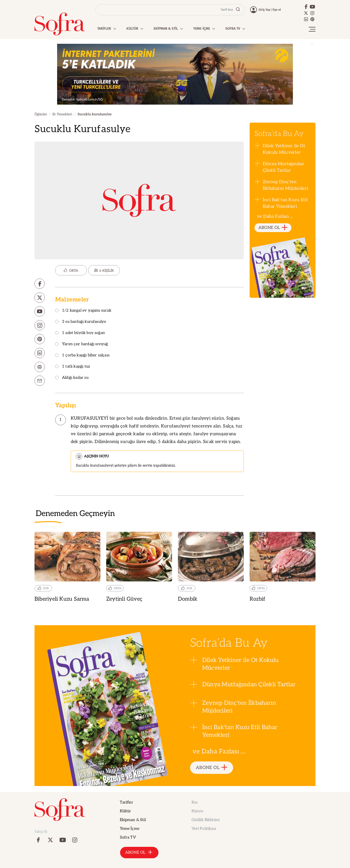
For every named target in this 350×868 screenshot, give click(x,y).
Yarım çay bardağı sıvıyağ (82, 344)
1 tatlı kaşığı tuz (73, 367)
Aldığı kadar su (72, 378)
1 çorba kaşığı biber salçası (82, 356)
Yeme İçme (130, 829)
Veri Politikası (204, 829)
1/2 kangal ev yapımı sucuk (83, 311)
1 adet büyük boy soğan (80, 333)
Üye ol (277, 10)
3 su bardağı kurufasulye (81, 322)
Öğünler (41, 114)
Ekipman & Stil (133, 820)
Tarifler (127, 802)
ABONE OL (273, 228)
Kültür (126, 811)
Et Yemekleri (62, 114)
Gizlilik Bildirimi (206, 820)
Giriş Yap (264, 10)
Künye (197, 811)
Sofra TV (128, 837)
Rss (195, 802)
